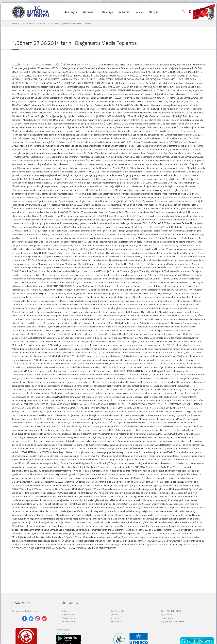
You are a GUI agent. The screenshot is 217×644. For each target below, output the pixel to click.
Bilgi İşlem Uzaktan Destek (172, 621)
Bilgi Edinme (166, 614)
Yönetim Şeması (69, 618)
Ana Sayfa (16, 24)
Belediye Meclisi (69, 621)
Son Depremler (118, 611)
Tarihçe (65, 611)
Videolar (115, 614)
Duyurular (115, 618)
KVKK (163, 611)
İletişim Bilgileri (167, 618)
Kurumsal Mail (117, 621)
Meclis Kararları (29, 24)
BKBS (178, 611)
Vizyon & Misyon (69, 614)
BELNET (171, 611)
